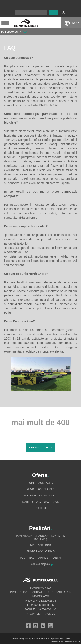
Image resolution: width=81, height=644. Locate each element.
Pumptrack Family (40, 483)
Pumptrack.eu (9, 32)
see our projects (40, 447)
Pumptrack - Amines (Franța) (40, 558)
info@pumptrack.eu (40, 614)
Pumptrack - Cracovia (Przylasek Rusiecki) (40, 537)
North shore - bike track (40, 502)
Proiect (40, 508)
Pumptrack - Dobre (40, 545)
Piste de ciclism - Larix (40, 496)
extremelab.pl (72, 642)
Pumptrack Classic (40, 489)
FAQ (24, 32)
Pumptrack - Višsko (40, 552)
